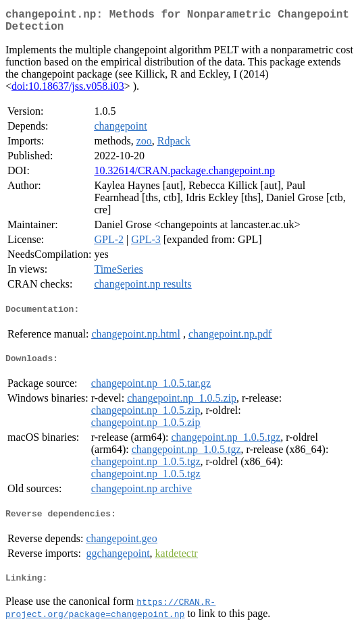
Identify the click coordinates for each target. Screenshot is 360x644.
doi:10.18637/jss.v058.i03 (68, 91)
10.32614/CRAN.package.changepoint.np (184, 176)
